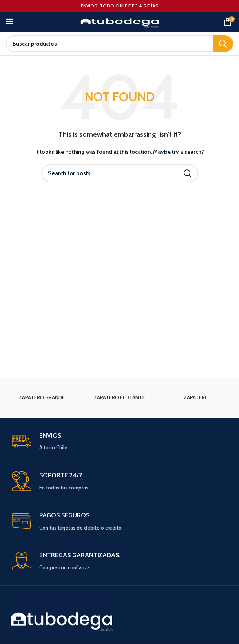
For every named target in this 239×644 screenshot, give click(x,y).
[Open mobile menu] (9, 22)
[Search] (119, 44)
